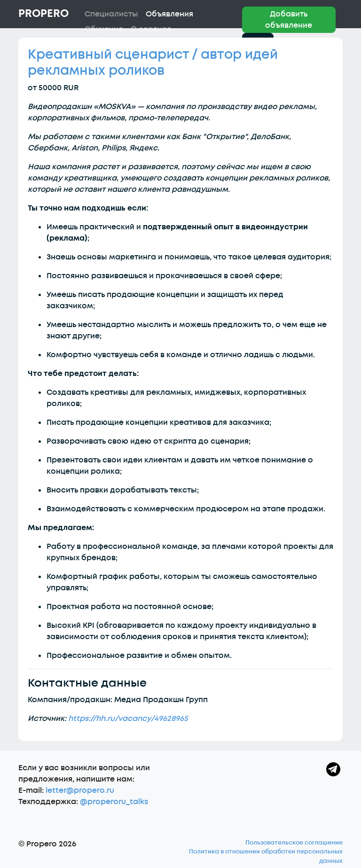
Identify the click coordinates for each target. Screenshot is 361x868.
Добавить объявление (289, 20)
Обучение (104, 29)
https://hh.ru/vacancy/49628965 (128, 719)
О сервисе (151, 29)
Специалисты (111, 14)
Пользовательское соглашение (294, 843)
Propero (43, 14)
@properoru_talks (114, 802)
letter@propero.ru (80, 790)
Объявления (169, 14)
